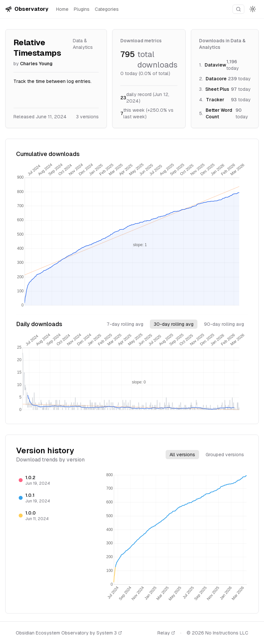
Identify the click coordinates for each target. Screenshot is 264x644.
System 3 (109, 633)
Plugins (82, 9)
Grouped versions (225, 455)
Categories (107, 9)
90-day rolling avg (224, 324)
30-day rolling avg (174, 324)
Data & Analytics (83, 44)
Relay (166, 633)
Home (62, 9)
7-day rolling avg (125, 324)
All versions (182, 455)
